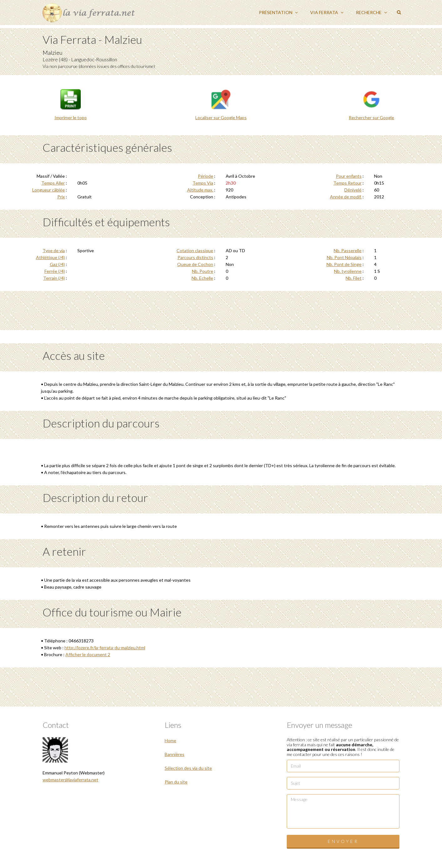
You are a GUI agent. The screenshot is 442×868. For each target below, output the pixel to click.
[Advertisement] (221, 310)
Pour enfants (349, 176)
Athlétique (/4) (50, 257)
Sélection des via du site (188, 768)
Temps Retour (347, 183)
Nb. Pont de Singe (344, 264)
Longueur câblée (49, 190)
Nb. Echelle (202, 278)
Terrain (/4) (54, 278)
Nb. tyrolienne (348, 271)
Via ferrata (327, 12)
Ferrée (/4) (55, 271)
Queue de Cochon (195, 264)
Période (206, 176)
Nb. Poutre (203, 271)
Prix (61, 197)
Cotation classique (195, 250)
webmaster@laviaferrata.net (70, 780)
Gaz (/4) (57, 264)
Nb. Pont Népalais (344, 257)
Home (170, 740)
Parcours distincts (195, 257)
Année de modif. (346, 197)
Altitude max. (200, 190)
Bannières (175, 754)
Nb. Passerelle (348, 250)
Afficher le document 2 (88, 654)
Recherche (371, 12)
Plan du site (176, 782)
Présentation (278, 12)
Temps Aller (53, 183)
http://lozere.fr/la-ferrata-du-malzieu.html (105, 648)
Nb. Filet (354, 278)
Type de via (54, 250)
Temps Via (203, 183)
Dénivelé (353, 190)
